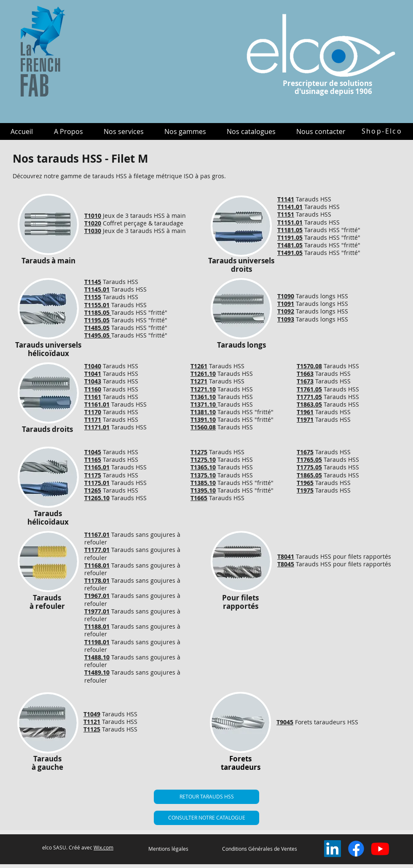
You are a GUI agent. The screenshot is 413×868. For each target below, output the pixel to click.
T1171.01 (97, 427)
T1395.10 (203, 490)
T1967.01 (97, 596)
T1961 (305, 412)
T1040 (93, 366)
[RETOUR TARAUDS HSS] (206, 797)
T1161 (93, 397)
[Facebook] (356, 849)
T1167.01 (97, 534)
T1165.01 (97, 467)
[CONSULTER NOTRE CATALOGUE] (206, 818)
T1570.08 (309, 366)
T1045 (93, 452)
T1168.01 (97, 565)
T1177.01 (97, 550)
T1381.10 (203, 412)
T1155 (93, 297)
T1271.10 (203, 389)
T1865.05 (309, 475)
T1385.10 (203, 483)
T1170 (93, 412)
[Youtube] (380, 849)
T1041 (93, 374)
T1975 (305, 490)
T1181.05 (290, 230)
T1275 (199, 452)
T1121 (92, 722)
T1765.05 (309, 459)
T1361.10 (203, 397)
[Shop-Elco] (382, 131)
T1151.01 (290, 222)
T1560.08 (203, 427)
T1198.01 (97, 642)
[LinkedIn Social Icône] (333, 849)
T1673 (305, 381)
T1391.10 (203, 419)
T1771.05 (309, 397)
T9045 (285, 722)
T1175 (93, 475)
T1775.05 (309, 467)
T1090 (286, 296)
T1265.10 (97, 498)
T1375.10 (203, 475)
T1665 (199, 498)
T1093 (286, 319)
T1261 (199, 366)
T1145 (93, 282)
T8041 (286, 556)
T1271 (199, 381)
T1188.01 (97, 626)
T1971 (305, 419)
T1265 (93, 490)
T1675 (305, 452)
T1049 (92, 714)
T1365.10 (203, 467)
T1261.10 (203, 374)
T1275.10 (203, 459)
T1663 (305, 374)
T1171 (93, 419)
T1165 (93, 459)
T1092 (286, 311)
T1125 (92, 729)
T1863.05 (309, 404)
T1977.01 (97, 611)
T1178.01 (97, 580)
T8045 (286, 564)
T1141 (286, 199)
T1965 (305, 483)
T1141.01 (290, 207)
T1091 (286, 304)
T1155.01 (97, 305)
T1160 (93, 389)
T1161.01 (97, 404)
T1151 (286, 214)
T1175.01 (97, 483)
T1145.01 (97, 289)
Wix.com (103, 847)
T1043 (93, 381)
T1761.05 (309, 389)
